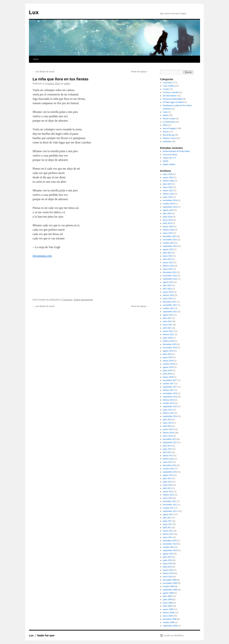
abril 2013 (167, 452)
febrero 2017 (169, 390)
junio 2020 (168, 338)
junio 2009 (168, 599)
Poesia (166, 132)
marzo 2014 (168, 429)
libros (165, 125)
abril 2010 (167, 567)
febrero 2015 (169, 413)
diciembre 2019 (170, 344)
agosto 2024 (168, 210)
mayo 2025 (168, 187)
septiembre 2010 (170, 550)
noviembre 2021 (170, 305)
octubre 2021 (169, 308)
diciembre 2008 (170, 619)
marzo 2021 (168, 331)
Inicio (36, 59)
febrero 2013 (169, 459)
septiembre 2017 (170, 387)
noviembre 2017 (170, 380)
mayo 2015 (168, 410)
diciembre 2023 (170, 236)
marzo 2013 (168, 456)
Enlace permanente (83, 300)
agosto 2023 (168, 249)
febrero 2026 (169, 181)
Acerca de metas (170, 155)
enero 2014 (168, 436)
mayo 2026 (168, 174)
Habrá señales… (170, 164)
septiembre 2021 (170, 312)
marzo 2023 (168, 262)
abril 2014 (167, 426)
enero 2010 (168, 577)
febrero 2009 (169, 613)
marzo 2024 (168, 226)
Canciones (67, 300)
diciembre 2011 (170, 501)
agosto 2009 (168, 593)
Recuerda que (169, 135)
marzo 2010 (168, 570)
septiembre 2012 (170, 472)
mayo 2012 (168, 485)
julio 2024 (167, 213)
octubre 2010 (169, 547)
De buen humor (170, 96)
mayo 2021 (168, 325)
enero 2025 (168, 197)
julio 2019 (167, 354)
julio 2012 (167, 478)
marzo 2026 (168, 177)
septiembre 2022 (170, 279)
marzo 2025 (168, 190)
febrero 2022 (169, 295)
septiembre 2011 (170, 511)
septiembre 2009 (170, 590)
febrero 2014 (169, 433)
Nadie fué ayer (46, 635)
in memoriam (169, 122)
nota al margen (169, 128)
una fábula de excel (43, 72)
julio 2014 (167, 420)
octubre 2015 (169, 403)
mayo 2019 (168, 357)
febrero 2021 (169, 334)
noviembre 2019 (170, 348)
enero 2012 (168, 498)
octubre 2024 (169, 204)
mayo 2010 (168, 563)
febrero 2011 (168, 534)
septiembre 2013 (170, 442)
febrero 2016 (169, 400)
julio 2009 (167, 596)
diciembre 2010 (170, 541)
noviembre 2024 (170, 200)
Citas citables (169, 86)
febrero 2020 (169, 341)
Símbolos (167, 141)
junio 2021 (168, 321)
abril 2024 (167, 223)
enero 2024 (168, 233)
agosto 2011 (168, 514)
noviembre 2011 (170, 505)
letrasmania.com (42, 256)
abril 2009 (167, 606)
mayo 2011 (168, 524)
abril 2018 (167, 374)
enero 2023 (168, 269)
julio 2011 (167, 518)
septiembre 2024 (170, 207)
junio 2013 (168, 449)
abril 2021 (167, 328)
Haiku (166, 115)
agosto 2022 (168, 282)
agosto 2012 (168, 475)
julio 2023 (167, 253)
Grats (165, 112)
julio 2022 (167, 285)
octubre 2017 (169, 384)
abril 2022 (167, 289)
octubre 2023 (169, 243)
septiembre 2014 (170, 416)
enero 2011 (168, 537)
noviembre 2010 (170, 544)
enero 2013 (168, 462)
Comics (166, 89)
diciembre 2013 (170, 439)
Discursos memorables (173, 99)
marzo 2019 (168, 361)
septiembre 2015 (170, 406)
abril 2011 (167, 527)
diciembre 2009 (170, 580)
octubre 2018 (169, 364)
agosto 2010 (168, 554)
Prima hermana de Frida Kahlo (176, 151)
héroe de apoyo (140, 72)
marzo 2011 (168, 531)
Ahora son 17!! (170, 158)
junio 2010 (168, 560)
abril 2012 (167, 488)
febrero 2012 (169, 495)
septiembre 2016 (170, 397)
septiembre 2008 (170, 626)
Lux (34, 12)
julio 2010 (167, 557)
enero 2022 (168, 298)
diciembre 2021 (170, 302)
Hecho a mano (169, 119)
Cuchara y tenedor (171, 92)
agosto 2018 (168, 367)
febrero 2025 (169, 194)
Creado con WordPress (174, 635)
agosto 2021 (168, 315)
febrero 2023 (169, 266)
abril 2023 (167, 259)
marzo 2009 (168, 609)
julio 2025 (167, 184)
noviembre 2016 (170, 393)
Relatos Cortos (169, 138)
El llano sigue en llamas (173, 102)
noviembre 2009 (170, 583)
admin (67, 84)
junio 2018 (168, 370)
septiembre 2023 (170, 246)
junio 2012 (168, 482)
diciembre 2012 (170, 465)
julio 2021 (167, 318)
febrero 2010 (169, 573)
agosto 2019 (168, 351)
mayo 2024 (168, 220)
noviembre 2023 (170, 240)
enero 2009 (168, 616)
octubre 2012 (169, 469)
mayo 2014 (168, 423)
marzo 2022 (168, 292)
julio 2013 (167, 446)
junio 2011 (168, 521)
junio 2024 (168, 217)
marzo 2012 (168, 491)
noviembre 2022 (170, 276)
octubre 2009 (169, 586)
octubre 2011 (169, 508)
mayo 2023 (168, 256)
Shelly (166, 161)
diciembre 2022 (170, 272)
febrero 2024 (169, 230)
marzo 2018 (168, 377)
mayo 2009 (168, 603)
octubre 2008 (169, 622)
